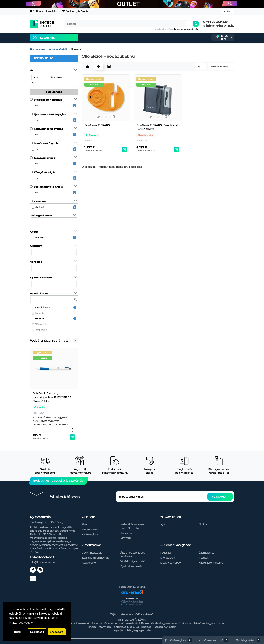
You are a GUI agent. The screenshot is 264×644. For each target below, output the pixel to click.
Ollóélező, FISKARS (97, 125)
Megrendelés (90, 529)
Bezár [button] (18, 632)
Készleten (40, 319)
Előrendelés (41, 324)
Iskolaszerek (167, 558)
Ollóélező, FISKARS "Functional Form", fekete (157, 127)
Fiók (84, 524)
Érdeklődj (40, 313)
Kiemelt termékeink (98, 38)
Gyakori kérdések (131, 566)
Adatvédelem (90, 563)
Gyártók (165, 524)
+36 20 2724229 (215, 22)
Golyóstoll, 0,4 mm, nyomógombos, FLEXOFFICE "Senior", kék (52, 397)
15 (201, 67)
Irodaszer (166, 553)
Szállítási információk (44, 11)
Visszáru (126, 538)
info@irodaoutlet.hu (219, 26)
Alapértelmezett (221, 67)
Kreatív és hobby (170, 563)
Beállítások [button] (37, 632)
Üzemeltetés (206, 553)
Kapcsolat (126, 533)
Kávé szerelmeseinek (211, 563)
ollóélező (39, 207)
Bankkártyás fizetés (75, 11)
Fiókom (228, 11)
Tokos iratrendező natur (187, 29)
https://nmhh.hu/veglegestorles (132, 630)
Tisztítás (204, 558)
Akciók (203, 524)
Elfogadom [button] (56, 632)
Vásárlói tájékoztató (133, 561)
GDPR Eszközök (92, 553)
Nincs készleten (43, 307)
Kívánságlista (90, 534)
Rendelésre (41, 330)
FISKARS (39, 237)
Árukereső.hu (132, 598)
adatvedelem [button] (27, 623)
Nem (37, 106)
